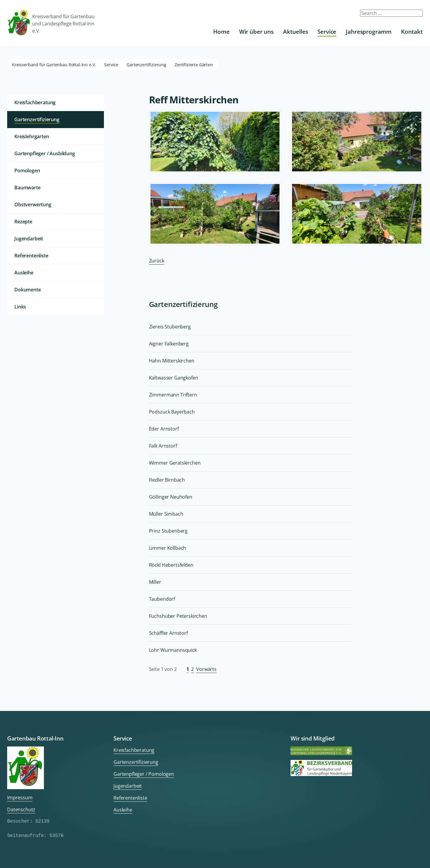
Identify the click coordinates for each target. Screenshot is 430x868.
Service (327, 32)
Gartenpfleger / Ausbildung (45, 153)
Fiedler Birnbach (167, 480)
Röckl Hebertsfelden (171, 565)
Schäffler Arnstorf (168, 633)
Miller (155, 582)
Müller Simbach (166, 514)
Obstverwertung (33, 205)
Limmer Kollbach (168, 548)
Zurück (157, 261)
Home (221, 32)
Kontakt (412, 32)
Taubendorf (162, 599)
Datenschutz (21, 809)
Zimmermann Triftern (173, 395)
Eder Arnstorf (164, 429)
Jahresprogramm (369, 32)
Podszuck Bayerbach (172, 412)
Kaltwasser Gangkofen (174, 378)
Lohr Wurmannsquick (173, 650)
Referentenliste (31, 256)
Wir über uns (256, 32)
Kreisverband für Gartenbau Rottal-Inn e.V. (54, 65)
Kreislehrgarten (32, 136)
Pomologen (27, 170)
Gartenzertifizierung (146, 65)
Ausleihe (24, 273)
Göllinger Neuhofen (171, 497)
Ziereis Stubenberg (170, 327)
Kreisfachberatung (35, 102)
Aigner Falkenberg (169, 344)
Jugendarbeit (29, 239)
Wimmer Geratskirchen (175, 463)
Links (20, 307)
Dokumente (28, 290)
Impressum (20, 798)
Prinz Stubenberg (168, 531)
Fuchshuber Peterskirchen (178, 616)
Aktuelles (296, 32)
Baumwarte (27, 188)
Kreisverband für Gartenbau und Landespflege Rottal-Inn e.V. (51, 23)
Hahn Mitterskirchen (172, 361)
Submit (414, 16)
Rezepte (23, 222)
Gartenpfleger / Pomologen (144, 774)
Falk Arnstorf (163, 446)
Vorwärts (206, 669)
